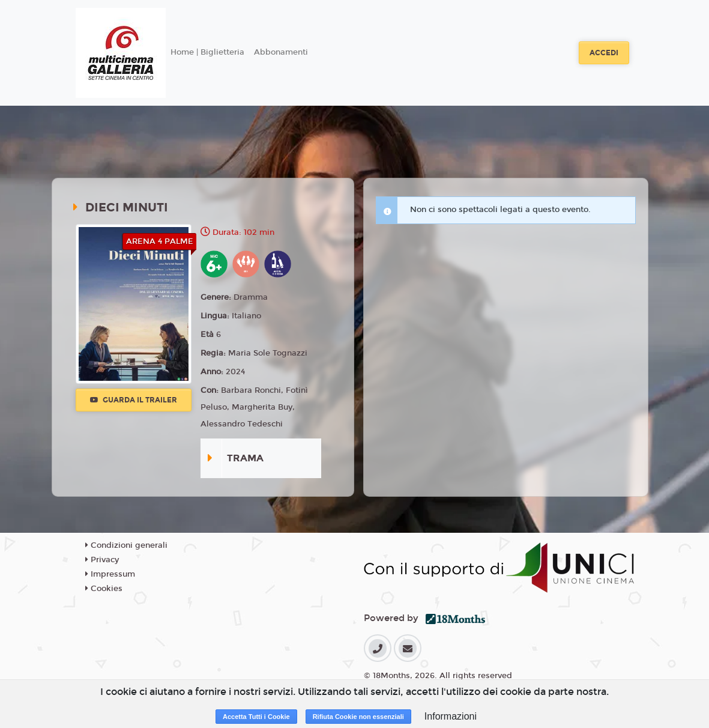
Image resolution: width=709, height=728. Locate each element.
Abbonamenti (281, 52)
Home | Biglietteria (207, 52)
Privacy (102, 560)
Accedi (604, 53)
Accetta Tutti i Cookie (256, 717)
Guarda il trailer (134, 400)
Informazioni (451, 716)
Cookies (104, 589)
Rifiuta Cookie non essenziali (358, 717)
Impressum (110, 574)
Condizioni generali (126, 545)
